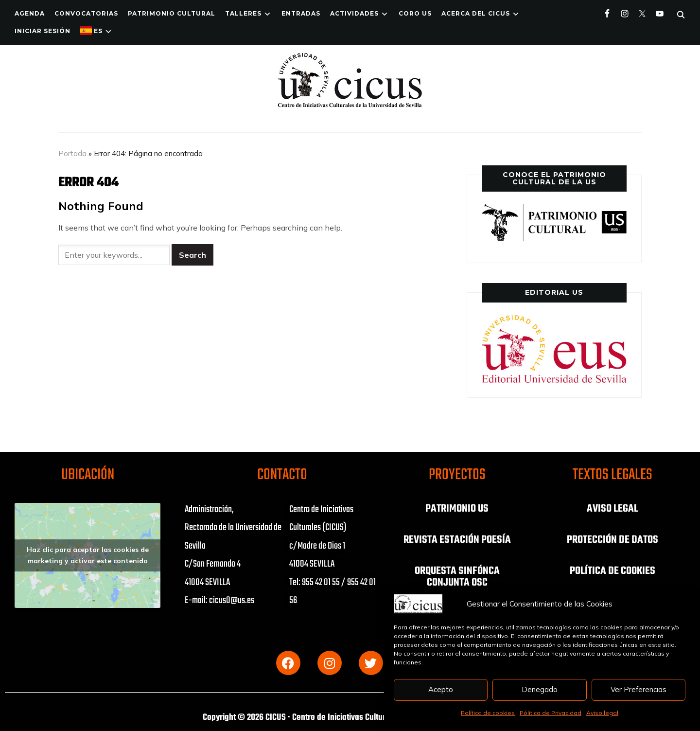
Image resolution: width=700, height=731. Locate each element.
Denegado (540, 689)
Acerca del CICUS (476, 13)
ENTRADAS (301, 13)
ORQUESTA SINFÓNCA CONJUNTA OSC (457, 577)
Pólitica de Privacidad (551, 713)
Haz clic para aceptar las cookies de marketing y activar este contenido (88, 555)
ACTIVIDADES (354, 13)
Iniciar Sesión (43, 31)
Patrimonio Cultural (172, 13)
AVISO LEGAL (612, 509)
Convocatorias (86, 13)
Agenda (30, 13)
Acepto (441, 689)
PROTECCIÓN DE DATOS (612, 540)
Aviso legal (602, 713)
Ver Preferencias (639, 689)
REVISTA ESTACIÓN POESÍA (457, 540)
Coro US (415, 13)
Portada (72, 153)
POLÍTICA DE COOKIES (612, 571)
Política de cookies (488, 713)
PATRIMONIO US (457, 509)
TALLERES (243, 13)
